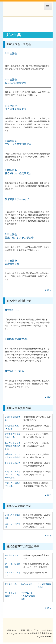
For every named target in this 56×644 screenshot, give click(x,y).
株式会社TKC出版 (14, 371)
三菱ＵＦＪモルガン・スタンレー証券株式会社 (13, 475)
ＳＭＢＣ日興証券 (13, 463)
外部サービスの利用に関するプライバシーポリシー (30, 630)
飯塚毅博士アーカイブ (17, 199)
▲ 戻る (48, 290)
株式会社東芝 (27, 584)
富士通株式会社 (12, 584)
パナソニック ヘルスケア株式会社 (28, 596)
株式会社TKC (12, 310)
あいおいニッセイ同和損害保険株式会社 (13, 446)
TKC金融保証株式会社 (17, 339)
